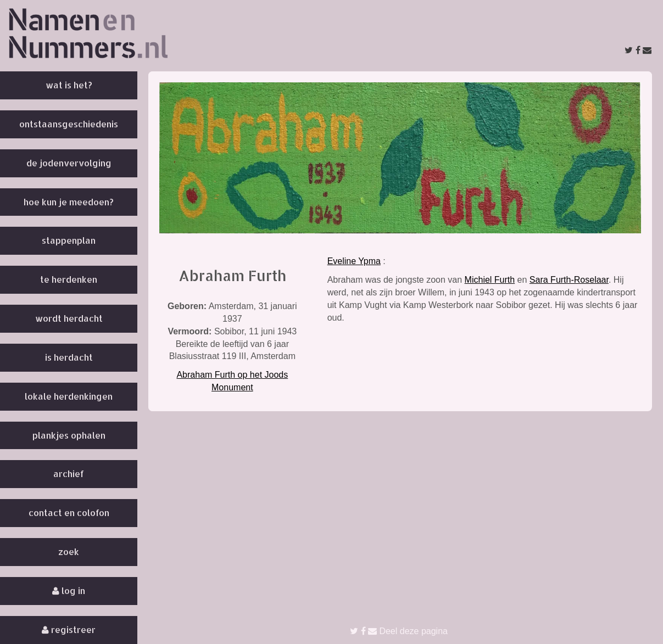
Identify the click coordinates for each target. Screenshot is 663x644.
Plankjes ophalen (69, 435)
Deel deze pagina (399, 631)
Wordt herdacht (69, 318)
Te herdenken (69, 279)
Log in (69, 590)
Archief (69, 474)
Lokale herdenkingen (69, 396)
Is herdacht (69, 357)
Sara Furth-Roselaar (569, 280)
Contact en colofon (69, 513)
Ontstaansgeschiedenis (69, 124)
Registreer (69, 629)
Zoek (69, 551)
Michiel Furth (490, 280)
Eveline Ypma (354, 261)
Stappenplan (69, 240)
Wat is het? (69, 85)
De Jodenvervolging (69, 163)
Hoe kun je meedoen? (69, 202)
